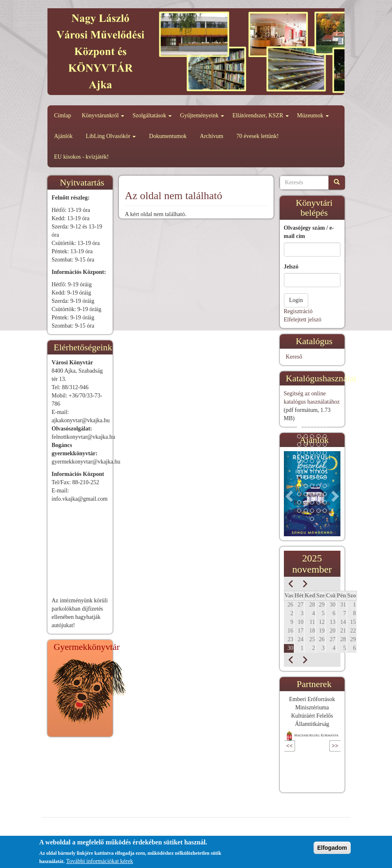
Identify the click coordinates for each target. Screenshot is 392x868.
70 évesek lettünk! (258, 136)
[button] (288, 494)
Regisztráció (298, 311)
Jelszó (291, 267)
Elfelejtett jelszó (303, 320)
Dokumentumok (168, 136)
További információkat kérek (99, 861)
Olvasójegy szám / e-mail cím (309, 232)
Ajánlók (63, 136)
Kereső (294, 357)
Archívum (211, 136)
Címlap (63, 115)
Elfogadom (332, 848)
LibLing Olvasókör (111, 136)
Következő (317, 746)
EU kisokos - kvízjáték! (81, 157)
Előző (302, 746)
